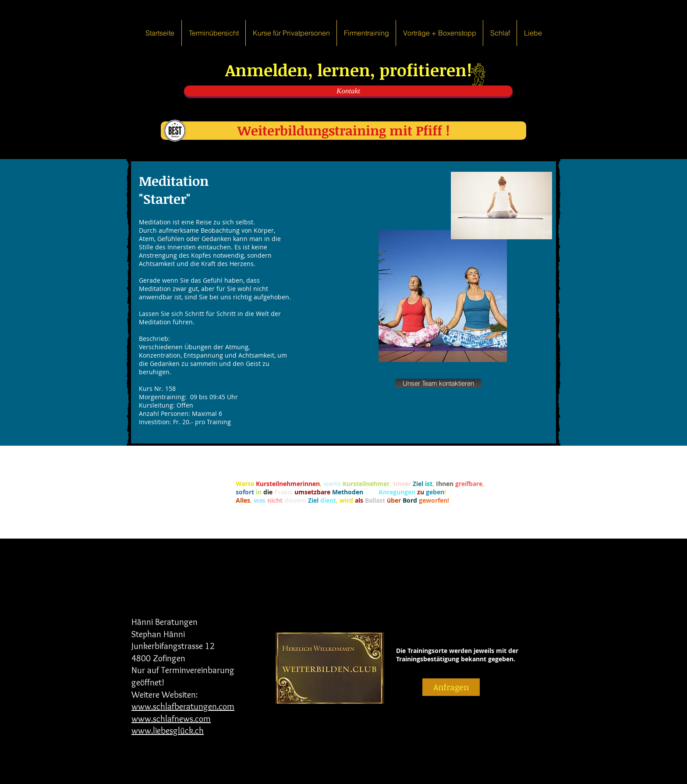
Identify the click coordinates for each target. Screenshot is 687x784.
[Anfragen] (451, 687)
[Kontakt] (348, 91)
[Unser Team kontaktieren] (438, 383)
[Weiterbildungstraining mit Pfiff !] (343, 131)
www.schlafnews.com (171, 719)
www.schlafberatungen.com (183, 706)
